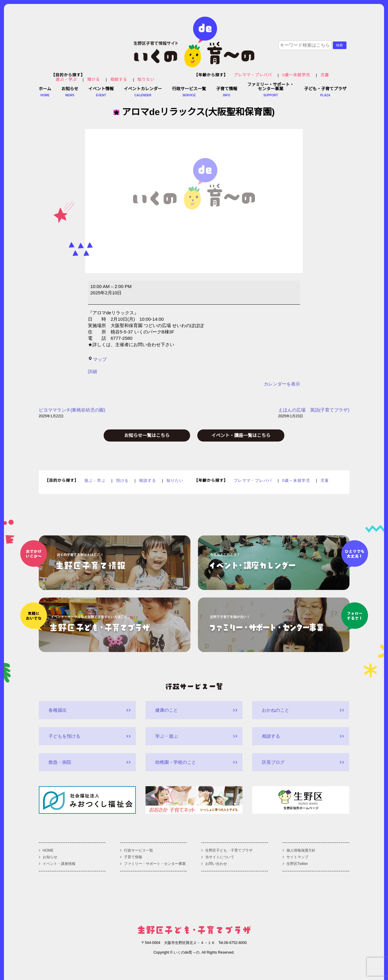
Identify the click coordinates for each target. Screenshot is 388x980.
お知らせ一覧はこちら (147, 435)
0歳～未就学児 (296, 75)
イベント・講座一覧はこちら (241, 435)
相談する (119, 79)
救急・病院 (60, 762)
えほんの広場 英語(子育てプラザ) (314, 413)
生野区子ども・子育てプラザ (229, 850)
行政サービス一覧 (139, 850)
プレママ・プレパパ (253, 75)
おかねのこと (276, 710)
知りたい (146, 79)
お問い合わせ (216, 864)
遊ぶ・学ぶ (66, 79)
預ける (94, 79)
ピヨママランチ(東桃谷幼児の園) (72, 413)
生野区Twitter (297, 864)
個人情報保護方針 (301, 850)
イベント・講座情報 (59, 864)
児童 (325, 75)
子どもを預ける (64, 736)
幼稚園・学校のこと (176, 762)
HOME (48, 850)
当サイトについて (220, 857)
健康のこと (167, 710)
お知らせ (50, 857)
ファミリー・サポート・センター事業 (155, 864)
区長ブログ (273, 762)
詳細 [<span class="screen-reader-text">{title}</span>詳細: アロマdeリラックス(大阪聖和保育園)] (92, 371)
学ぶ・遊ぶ (167, 736)
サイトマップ (297, 857)
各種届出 (58, 710)
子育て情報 (133, 857)
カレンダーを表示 (282, 384)
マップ (97, 359)
